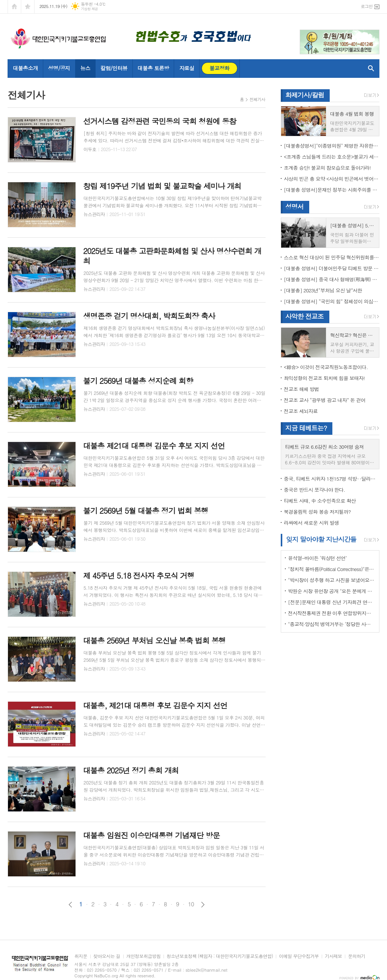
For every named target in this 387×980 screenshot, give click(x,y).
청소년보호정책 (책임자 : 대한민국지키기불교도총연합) (220, 956)
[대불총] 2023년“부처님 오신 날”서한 (323, 290)
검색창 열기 (369, 68)
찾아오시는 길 (107, 956)
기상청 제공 (89, 9)
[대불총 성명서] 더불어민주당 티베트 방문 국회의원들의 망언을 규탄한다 (332, 268)
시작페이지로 (14, 7)
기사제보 (333, 956)
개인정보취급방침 (143, 956)
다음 (203, 905)
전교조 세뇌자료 (301, 411)
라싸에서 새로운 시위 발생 (311, 523)
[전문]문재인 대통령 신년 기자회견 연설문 (332, 602)
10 (191, 904)
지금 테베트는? (306, 428)
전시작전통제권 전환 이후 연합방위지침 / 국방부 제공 (332, 613)
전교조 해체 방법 (301, 389)
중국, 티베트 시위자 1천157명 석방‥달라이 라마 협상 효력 (332, 479)
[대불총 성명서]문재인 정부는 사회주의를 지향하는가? (332, 190)
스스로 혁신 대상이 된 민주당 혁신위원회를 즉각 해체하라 (332, 257)
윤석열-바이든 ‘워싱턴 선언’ (317, 558)
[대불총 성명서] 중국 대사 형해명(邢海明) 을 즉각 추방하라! (332, 279)
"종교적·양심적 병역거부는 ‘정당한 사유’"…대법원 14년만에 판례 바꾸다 (332, 624)
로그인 (367, 6)
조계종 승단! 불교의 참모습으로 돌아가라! (327, 168)
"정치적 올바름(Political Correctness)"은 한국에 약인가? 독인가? (332, 569)
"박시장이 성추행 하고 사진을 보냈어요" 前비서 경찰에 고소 (332, 580)
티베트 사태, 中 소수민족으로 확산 (320, 501)
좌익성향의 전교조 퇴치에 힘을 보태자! (324, 378)
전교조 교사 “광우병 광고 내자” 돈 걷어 (325, 400)
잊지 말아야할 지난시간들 (321, 539)
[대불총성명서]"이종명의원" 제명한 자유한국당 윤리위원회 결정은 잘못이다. (332, 146)
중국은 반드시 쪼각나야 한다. (314, 490)
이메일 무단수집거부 (299, 956)
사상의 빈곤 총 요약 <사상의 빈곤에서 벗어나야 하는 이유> (332, 179)
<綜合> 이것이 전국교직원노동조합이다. (326, 367)
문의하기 (356, 956)
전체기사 (257, 99)
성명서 (294, 207)
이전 (70, 905)
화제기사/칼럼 (305, 95)
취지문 (81, 956)
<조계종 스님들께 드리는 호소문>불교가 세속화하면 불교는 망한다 (332, 157)
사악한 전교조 (304, 316)
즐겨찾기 (28, 7)
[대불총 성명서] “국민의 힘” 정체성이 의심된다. (332, 301)
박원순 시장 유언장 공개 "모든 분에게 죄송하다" (332, 591)
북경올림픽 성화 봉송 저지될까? (317, 512)
